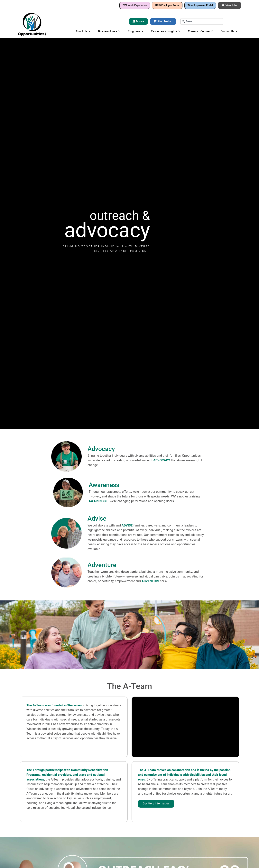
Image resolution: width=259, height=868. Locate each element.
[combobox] (202, 21)
